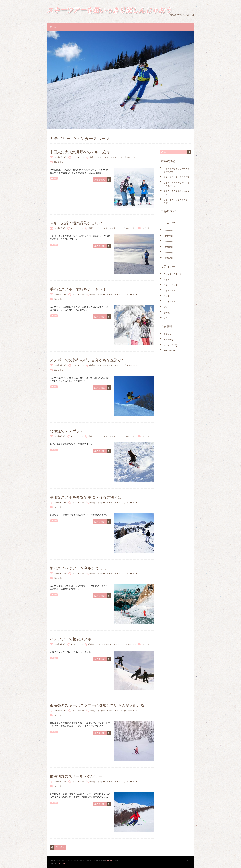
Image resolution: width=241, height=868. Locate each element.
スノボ (167, 296)
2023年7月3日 (60, 228)
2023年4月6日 (60, 644)
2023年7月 (168, 231)
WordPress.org (170, 351)
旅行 (55, 178)
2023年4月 (168, 247)
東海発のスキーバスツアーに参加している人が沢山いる (97, 705)
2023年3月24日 (60, 711)
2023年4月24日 (60, 503)
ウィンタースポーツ (104, 157)
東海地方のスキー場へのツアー (76, 776)
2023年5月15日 (60, 365)
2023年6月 (168, 236)
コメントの (170, 345)
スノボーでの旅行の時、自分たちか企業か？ (87, 360)
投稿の (168, 340)
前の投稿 (60, 847)
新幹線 (167, 313)
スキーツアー (132, 157)
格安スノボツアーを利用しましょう (80, 568)
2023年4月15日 (60, 573)
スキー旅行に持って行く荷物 (177, 177)
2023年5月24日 (60, 294)
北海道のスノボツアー (69, 431)
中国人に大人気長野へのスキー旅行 (80, 152)
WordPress (109, 860)
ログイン (168, 334)
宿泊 (166, 307)
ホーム (53, 27)
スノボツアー (170, 302)
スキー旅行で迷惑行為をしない (76, 223)
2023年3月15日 (60, 782)
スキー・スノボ (119, 157)
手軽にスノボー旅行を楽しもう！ (78, 289)
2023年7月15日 (60, 157)
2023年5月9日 (60, 436)
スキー (167, 280)
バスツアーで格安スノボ (71, 639)
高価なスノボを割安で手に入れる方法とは (86, 497)
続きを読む (100, 180)
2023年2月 (168, 258)
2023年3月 (168, 253)
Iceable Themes (62, 863)
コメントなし (60, 162)
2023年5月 (168, 242)
